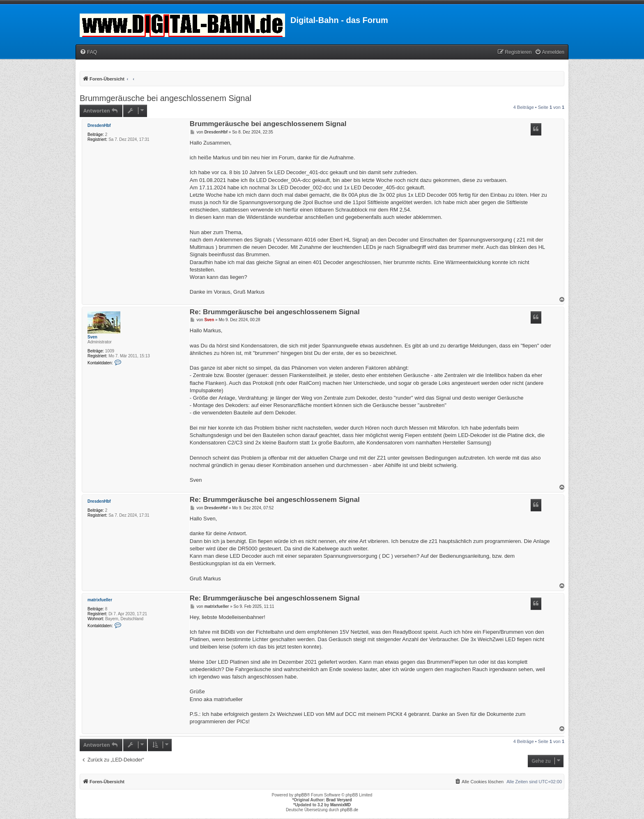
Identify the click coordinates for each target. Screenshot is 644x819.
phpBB (301, 795)
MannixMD (340, 805)
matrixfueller (100, 600)
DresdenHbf (99, 125)
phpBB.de (349, 810)
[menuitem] (88, 52)
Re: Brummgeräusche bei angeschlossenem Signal (275, 312)
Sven (92, 337)
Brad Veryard (339, 800)
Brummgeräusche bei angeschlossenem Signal (166, 98)
